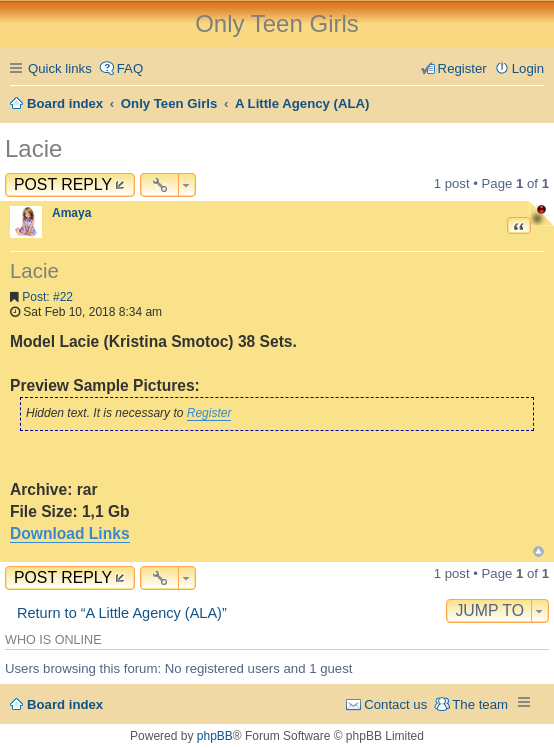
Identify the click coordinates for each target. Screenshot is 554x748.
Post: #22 (47, 297)
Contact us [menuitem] (395, 704)
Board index (65, 704)
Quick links (60, 68)
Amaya (71, 213)
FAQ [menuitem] (130, 68)
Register (209, 413)
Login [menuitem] (528, 68)
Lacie (33, 148)
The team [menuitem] (480, 704)
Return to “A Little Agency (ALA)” (122, 613)
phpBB (215, 736)
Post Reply (63, 184)
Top (538, 551)
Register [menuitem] (462, 68)
